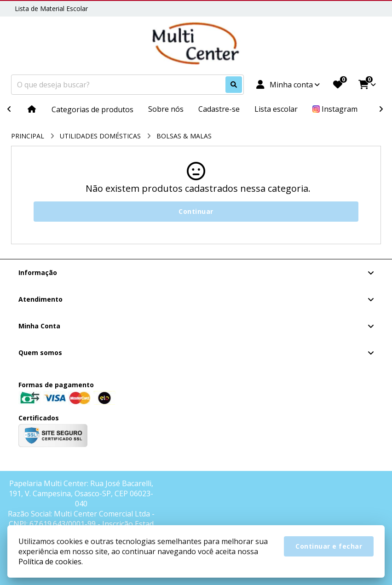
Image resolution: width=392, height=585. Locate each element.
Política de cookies (50, 562)
